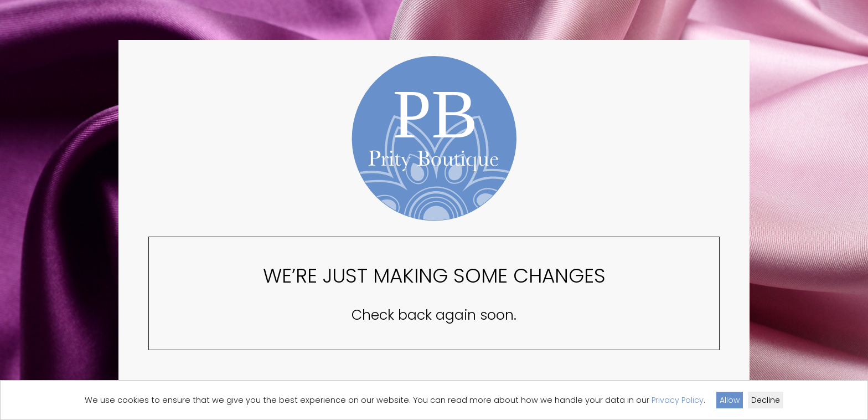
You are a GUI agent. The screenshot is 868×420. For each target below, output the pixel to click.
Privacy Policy (678, 400)
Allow (730, 400)
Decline (766, 400)
